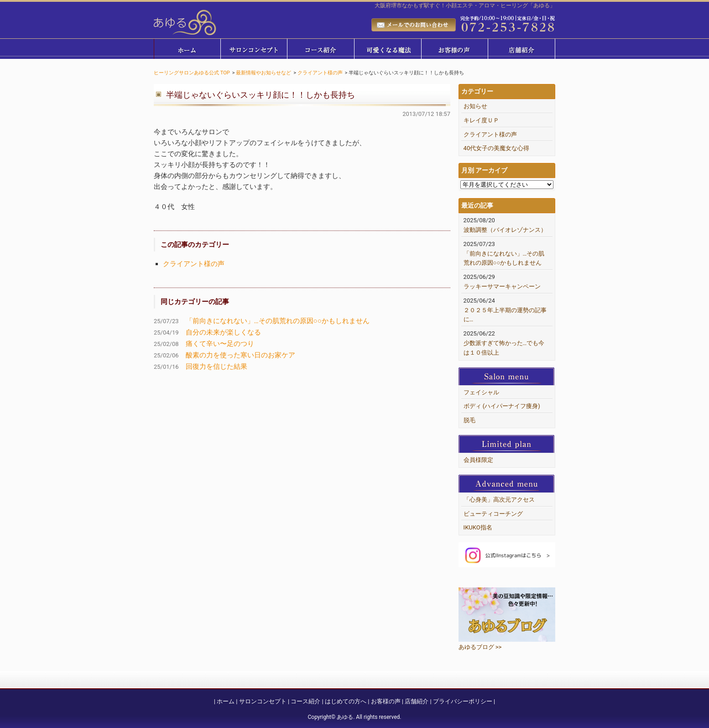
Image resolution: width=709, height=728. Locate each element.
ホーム (226, 701)
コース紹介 (305, 701)
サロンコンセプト (263, 701)
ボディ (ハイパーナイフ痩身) (502, 406)
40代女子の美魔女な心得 (497, 148)
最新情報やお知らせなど (263, 73)
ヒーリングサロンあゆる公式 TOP (192, 73)
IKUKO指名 (478, 527)
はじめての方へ (346, 701)
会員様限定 (478, 460)
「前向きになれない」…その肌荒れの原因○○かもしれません (278, 321)
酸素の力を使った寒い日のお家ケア (240, 355)
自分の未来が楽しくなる (223, 332)
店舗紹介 (417, 701)
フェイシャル (481, 392)
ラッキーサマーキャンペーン (502, 286)
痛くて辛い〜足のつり (220, 344)
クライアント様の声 (320, 73)
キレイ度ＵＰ (481, 120)
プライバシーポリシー (463, 701)
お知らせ (475, 106)
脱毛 (469, 420)
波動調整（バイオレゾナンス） (505, 230)
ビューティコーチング (493, 514)
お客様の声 (386, 701)
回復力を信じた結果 (216, 367)
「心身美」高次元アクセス (499, 500)
